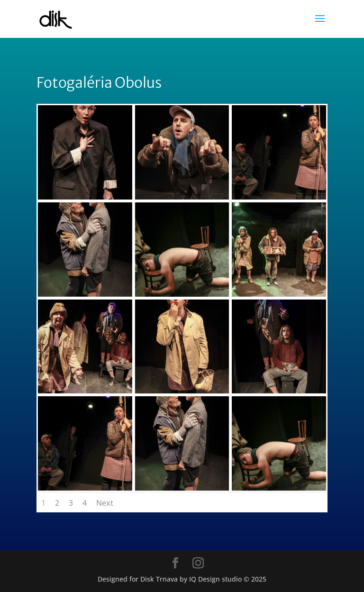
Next (105, 503)
